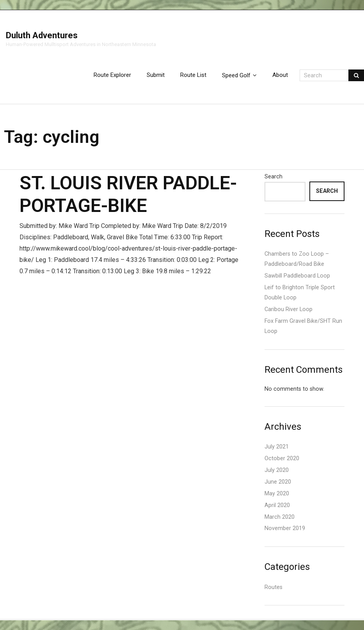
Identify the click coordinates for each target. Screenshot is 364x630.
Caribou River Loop (289, 309)
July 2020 (277, 470)
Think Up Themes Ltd (6, 620)
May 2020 (277, 494)
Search (273, 177)
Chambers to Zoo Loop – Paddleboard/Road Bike (297, 259)
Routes (273, 587)
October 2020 (282, 458)
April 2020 (277, 505)
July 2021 (277, 447)
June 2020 (278, 482)
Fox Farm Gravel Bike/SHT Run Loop (303, 326)
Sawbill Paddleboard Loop (297, 276)
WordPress (13, 620)
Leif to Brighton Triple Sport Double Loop (300, 293)
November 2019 (285, 528)
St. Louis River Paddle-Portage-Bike (128, 194)
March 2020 (280, 517)
